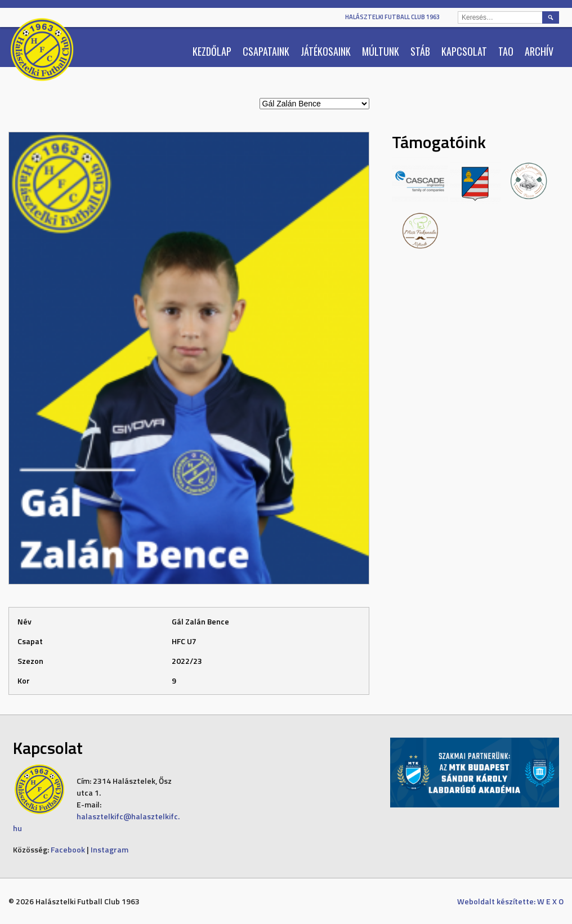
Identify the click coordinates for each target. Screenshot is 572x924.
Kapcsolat (464, 51)
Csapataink (266, 51)
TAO (506, 51)
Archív (539, 51)
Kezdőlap (212, 51)
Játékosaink (326, 51)
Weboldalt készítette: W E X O (510, 901)
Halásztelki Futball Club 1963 (392, 17)
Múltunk (381, 51)
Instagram (110, 849)
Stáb (420, 51)
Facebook (68, 849)
